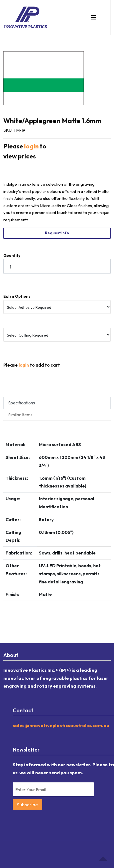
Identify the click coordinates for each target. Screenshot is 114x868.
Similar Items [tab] (20, 415)
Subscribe (27, 804)
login (31, 146)
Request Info (57, 233)
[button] (93, 17)
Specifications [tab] (21, 403)
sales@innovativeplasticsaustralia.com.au (61, 725)
